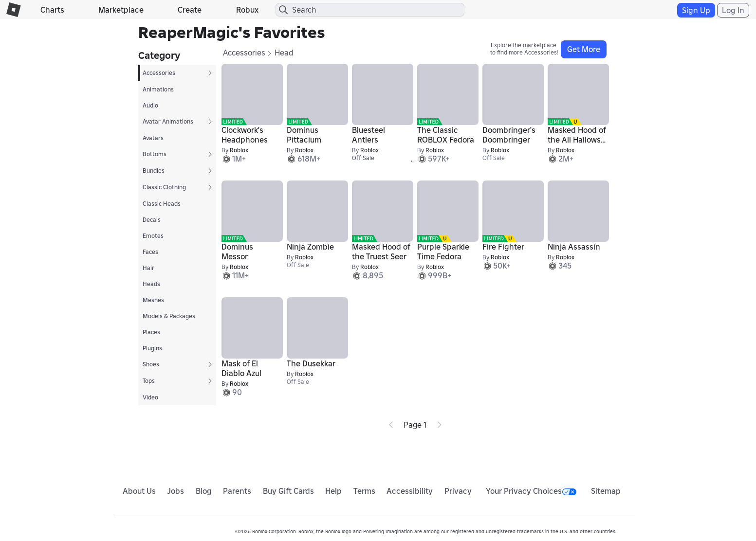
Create (190, 10)
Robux (247, 10)
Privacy (458, 491)
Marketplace (121, 10)
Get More (584, 49)
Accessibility (410, 491)
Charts (52, 10)
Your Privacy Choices (531, 491)
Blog (204, 491)
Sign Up (696, 10)
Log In (733, 10)
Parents (237, 491)
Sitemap (606, 491)
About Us (139, 491)
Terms (364, 491)
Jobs (175, 491)
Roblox (239, 150)
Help (333, 491)
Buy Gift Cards (288, 491)
